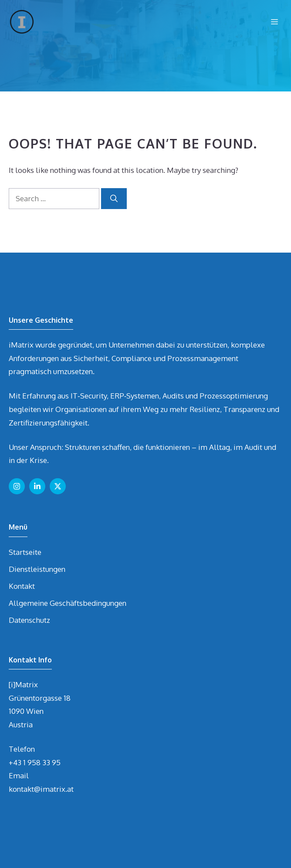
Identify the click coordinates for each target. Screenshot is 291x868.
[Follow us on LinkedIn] (37, 486)
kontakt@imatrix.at (41, 789)
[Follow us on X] (58, 486)
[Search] (114, 199)
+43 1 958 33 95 (35, 762)
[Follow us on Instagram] (17, 486)
